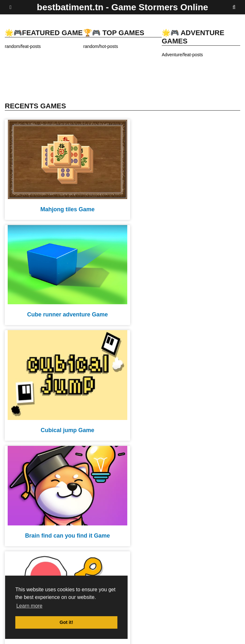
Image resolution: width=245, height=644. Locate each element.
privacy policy (152, 635)
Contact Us (229, 635)
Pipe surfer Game (181, 413)
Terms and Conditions (192, 635)
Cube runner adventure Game (181, 204)
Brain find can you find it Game (181, 304)
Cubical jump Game (63, 314)
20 (142, 555)
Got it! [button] (66, 622)
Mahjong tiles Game (63, 204)
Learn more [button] (29, 606)
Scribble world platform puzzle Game (63, 423)
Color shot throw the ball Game (64, 523)
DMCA (128, 635)
